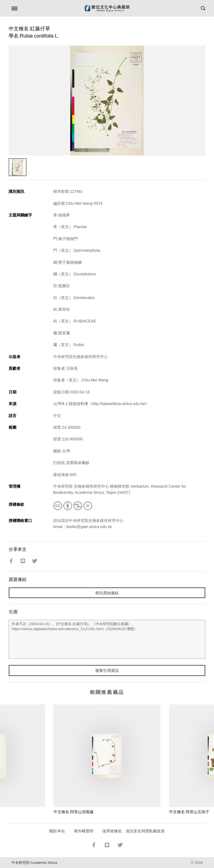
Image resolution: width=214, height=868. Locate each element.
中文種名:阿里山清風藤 (74, 812)
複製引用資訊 (107, 670)
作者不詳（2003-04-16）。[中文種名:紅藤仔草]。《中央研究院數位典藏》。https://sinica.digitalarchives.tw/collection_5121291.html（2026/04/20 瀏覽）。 (107, 639)
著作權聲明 (84, 831)
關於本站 (57, 831)
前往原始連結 (107, 593)
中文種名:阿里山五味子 (189, 812)
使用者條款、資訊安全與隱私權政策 (133, 831)
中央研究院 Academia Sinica (34, 863)
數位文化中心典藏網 (107, 8)
